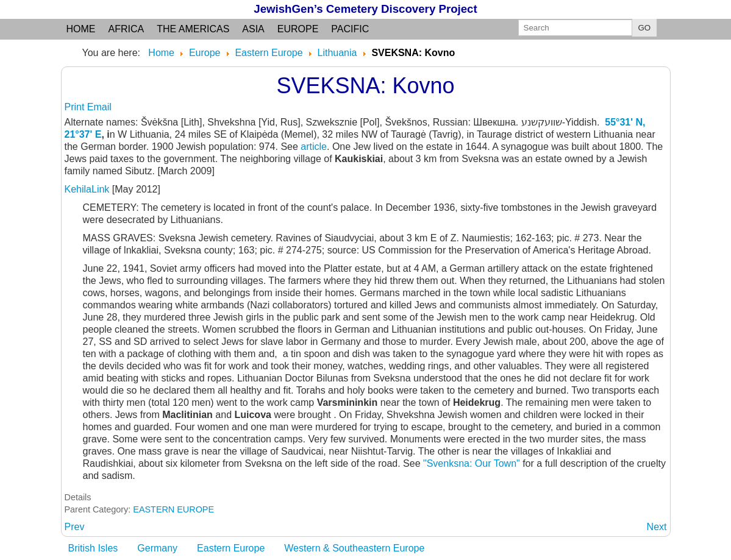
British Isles (93, 548)
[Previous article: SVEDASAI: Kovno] (75, 527)
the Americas (193, 29)
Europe (298, 29)
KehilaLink (88, 189)
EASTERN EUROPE (173, 509)
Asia (253, 29)
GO (645, 28)
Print (76, 107)
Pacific (350, 29)
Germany (157, 548)
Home (81, 29)
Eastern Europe (231, 548)
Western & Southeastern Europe (354, 548)
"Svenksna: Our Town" (472, 463)
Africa (127, 29)
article (314, 147)
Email (99, 107)
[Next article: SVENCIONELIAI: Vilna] (657, 527)
